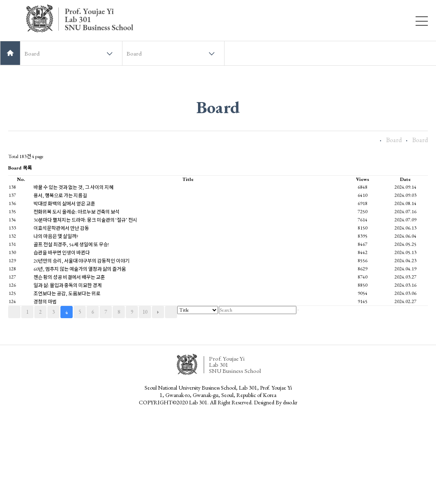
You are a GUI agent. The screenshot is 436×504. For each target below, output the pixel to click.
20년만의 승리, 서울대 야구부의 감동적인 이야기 (81, 261)
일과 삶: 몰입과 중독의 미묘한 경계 (68, 285)
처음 (14, 312)
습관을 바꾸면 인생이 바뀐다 (62, 253)
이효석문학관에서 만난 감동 (61, 228)
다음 (158, 312)
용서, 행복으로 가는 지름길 (60, 196)
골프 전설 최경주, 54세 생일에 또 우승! (71, 245)
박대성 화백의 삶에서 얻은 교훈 (64, 204)
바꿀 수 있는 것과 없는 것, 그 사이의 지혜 (73, 187)
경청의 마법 (45, 302)
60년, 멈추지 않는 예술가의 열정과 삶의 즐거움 (80, 269)
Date (405, 179)
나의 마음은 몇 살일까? (56, 236)
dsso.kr (290, 402)
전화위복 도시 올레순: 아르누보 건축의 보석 (77, 212)
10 (145, 312)
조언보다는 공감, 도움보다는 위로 (67, 294)
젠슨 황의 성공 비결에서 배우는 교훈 (69, 277)
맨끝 (171, 312)
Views (363, 179)
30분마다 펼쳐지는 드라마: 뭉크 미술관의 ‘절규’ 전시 (85, 220)
